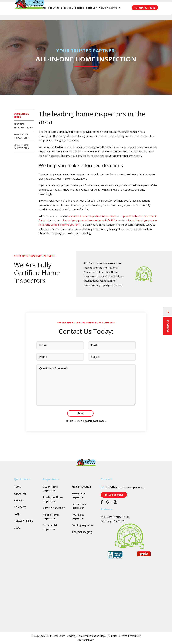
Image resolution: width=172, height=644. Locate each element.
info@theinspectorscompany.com (95, 3)
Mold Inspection (81, 487)
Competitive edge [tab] (21, 115)
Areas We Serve (115, 13)
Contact (99, 13)
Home (50, 13)
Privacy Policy (24, 521)
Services (73, 13)
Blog (17, 528)
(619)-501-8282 (95, 421)
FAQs (17, 514)
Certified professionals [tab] (23, 126)
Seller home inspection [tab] (21, 146)
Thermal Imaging (82, 532)
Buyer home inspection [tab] (21, 136)
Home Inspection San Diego (92, 636)
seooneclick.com (86, 640)
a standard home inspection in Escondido (92, 216)
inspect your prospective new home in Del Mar (90, 220)
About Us (61, 13)
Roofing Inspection (83, 525)
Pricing (87, 13)
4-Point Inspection (54, 508)
